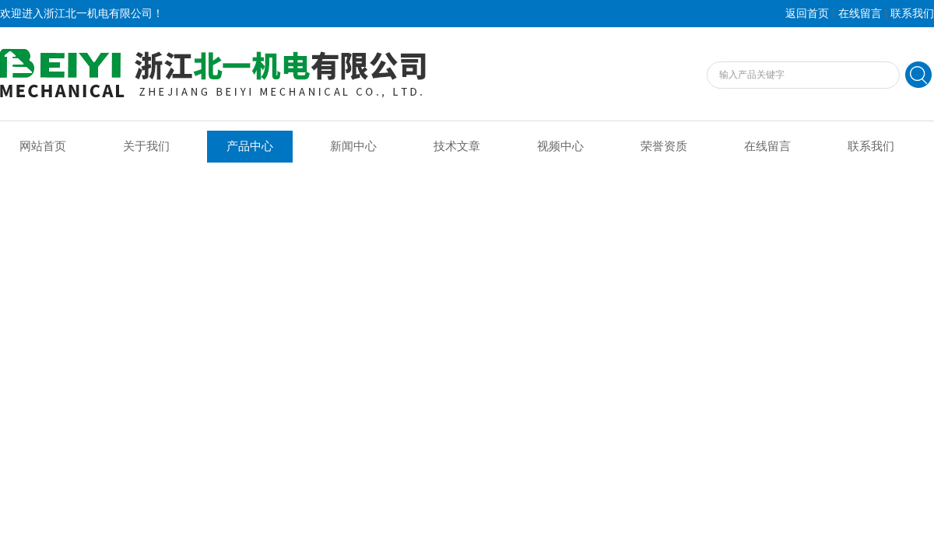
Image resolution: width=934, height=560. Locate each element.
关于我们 (146, 146)
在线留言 (860, 14)
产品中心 (250, 146)
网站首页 (43, 146)
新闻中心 (353, 146)
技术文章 (457, 146)
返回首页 (807, 14)
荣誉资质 (664, 146)
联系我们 (912, 14)
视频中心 (560, 146)
